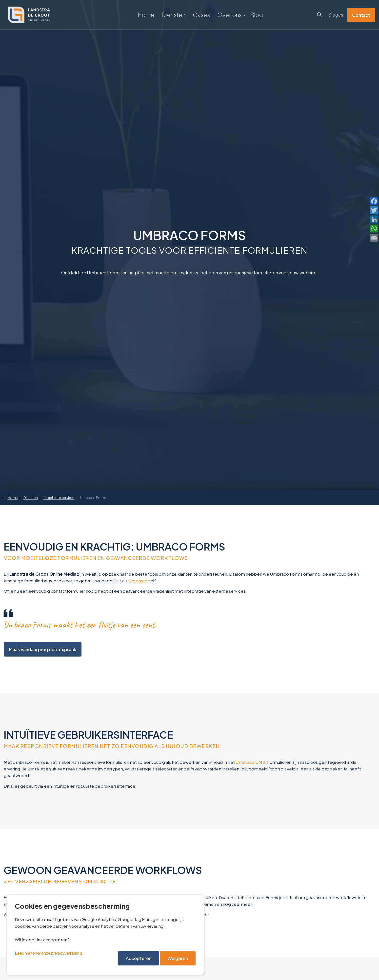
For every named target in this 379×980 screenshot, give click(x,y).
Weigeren (178, 958)
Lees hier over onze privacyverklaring (48, 953)
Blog (257, 15)
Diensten (174, 15)
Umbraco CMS (250, 762)
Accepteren (139, 958)
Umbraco (138, 581)
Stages (336, 15)
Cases (201, 15)
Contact (361, 15)
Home (146, 15)
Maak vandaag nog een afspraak (43, 649)
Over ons (229, 15)
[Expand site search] (319, 15)
